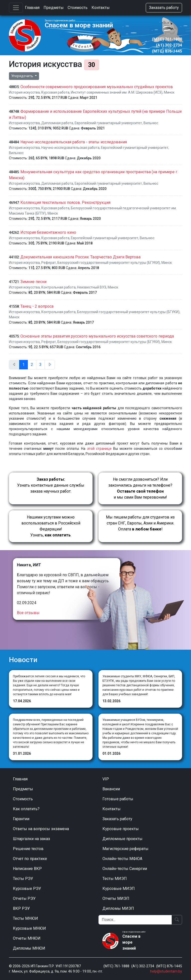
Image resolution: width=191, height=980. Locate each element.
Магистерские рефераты (125, 849)
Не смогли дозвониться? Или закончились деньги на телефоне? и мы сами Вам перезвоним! (140, 488)
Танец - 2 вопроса (37, 306)
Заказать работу (164, 8)
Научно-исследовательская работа (70, 148)
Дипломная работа (57, 123)
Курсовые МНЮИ (29, 928)
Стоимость (78, 8)
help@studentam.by (166, 971)
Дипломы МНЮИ (29, 948)
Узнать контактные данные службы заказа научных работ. (51, 485)
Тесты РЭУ (23, 879)
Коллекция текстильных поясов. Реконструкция (65, 202)
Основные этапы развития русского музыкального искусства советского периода (97, 336)
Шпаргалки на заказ (31, 839)
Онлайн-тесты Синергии (125, 869)
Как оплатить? (26, 809)
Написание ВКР (27, 869)
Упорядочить (23, 76)
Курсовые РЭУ (27, 889)
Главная (32, 8)
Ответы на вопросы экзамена (41, 829)
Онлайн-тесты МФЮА (122, 859)
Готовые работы (118, 799)
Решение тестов (28, 849)
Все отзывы (28, 613)
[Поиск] (135, 920)
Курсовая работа (55, 92)
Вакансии (111, 789)
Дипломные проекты (122, 839)
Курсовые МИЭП (119, 889)
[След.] (50, 365)
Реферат (49, 263)
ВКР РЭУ (21, 908)
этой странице (99, 449)
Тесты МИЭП (115, 879)
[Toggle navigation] (16, 8)
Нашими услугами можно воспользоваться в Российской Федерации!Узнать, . (51, 526)
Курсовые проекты (121, 829)
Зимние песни (33, 282)
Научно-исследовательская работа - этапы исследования (74, 142)
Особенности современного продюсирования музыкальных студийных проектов (97, 87)
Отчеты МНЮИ (27, 938)
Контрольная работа (58, 287)
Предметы (54, 8)
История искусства (24, 92)
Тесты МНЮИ (25, 918)
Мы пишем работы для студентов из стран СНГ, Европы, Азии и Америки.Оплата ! (140, 523)
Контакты (101, 8)
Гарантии (21, 819)
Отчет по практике (30, 859)
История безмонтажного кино (48, 232)
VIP (106, 779)
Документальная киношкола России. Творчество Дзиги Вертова (80, 257)
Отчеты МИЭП (116, 898)
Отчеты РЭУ (24, 898)
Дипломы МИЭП (118, 908)
